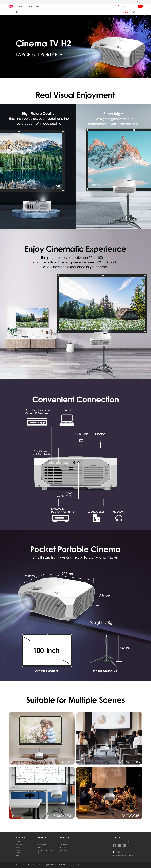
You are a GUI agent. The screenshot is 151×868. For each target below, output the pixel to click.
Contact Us (64, 850)
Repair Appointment (45, 850)
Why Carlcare (43, 847)
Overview (126, 12)
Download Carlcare (45, 853)
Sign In (131, 2)
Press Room (64, 845)
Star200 (19, 856)
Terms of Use (32, 865)
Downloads (42, 845)
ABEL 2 (19, 853)
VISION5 (19, 845)
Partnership (64, 847)
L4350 (18, 847)
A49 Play (19, 842)
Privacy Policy (21, 865)
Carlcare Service (44, 842)
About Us (63, 842)
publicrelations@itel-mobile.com (124, 855)
